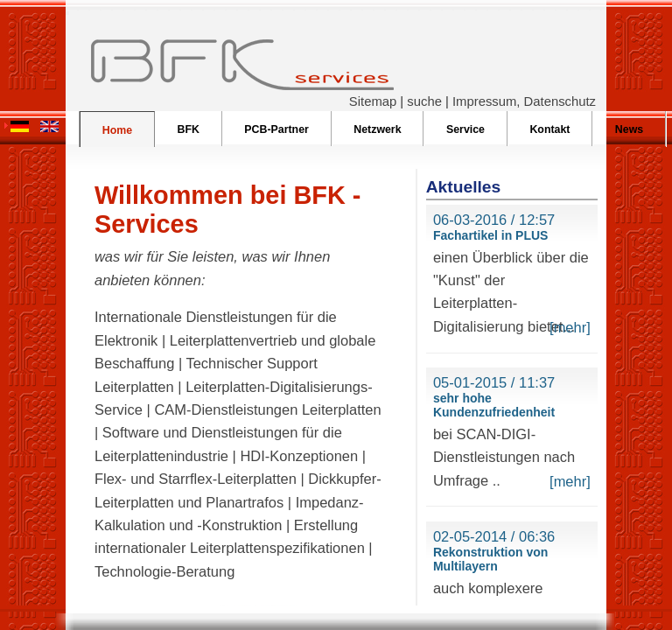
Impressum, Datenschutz (524, 101)
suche (424, 101)
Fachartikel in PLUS (490, 235)
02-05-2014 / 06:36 (494, 536)
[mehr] (570, 327)
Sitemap (373, 101)
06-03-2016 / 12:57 (494, 220)
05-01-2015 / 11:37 (494, 382)
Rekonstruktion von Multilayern (490, 559)
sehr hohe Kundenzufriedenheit (494, 405)
